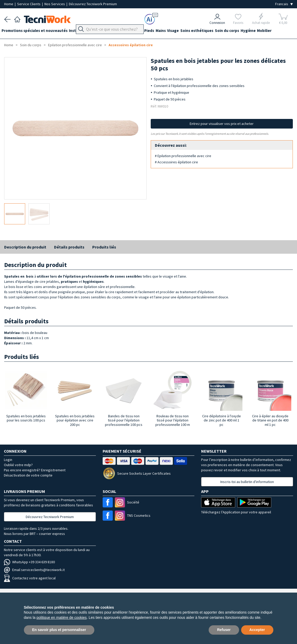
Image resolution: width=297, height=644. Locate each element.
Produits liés (104, 247)
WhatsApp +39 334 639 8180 (29, 562)
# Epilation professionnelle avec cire (183, 156)
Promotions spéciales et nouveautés (37, 32)
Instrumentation (89, 32)
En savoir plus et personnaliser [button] (59, 630)
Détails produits (69, 247)
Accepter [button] (257, 630)
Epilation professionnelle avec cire (75, 45)
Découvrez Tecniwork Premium (93, 4)
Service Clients (29, 4)
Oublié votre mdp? (18, 465)
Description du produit (25, 247)
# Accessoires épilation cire (176, 162)
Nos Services (55, 4)
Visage (189, 32)
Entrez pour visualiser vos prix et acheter (222, 124)
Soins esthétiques (216, 32)
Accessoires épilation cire (131, 45)
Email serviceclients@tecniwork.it (34, 570)
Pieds (160, 32)
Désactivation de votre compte (28, 475)
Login (8, 460)
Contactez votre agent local (30, 578)
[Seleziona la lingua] (284, 4)
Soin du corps (248, 32)
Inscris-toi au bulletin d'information (247, 482)
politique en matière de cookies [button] (62, 618)
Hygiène (272, 32)
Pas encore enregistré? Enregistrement (35, 470)
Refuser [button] (224, 630)
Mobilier (11, 41)
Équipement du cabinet (130, 32)
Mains (174, 32)
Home (9, 4)
